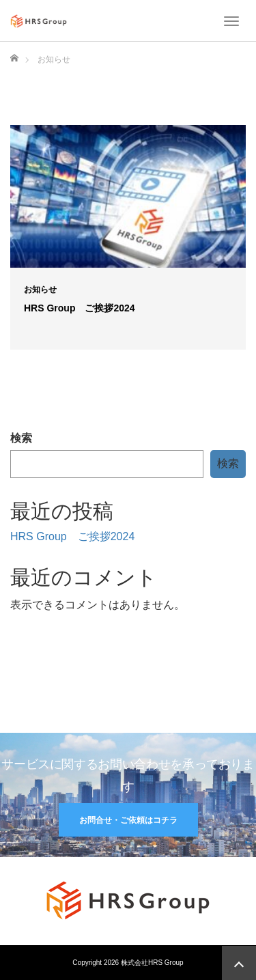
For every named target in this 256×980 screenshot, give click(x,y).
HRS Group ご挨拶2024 (80, 308)
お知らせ (40, 290)
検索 (21, 438)
